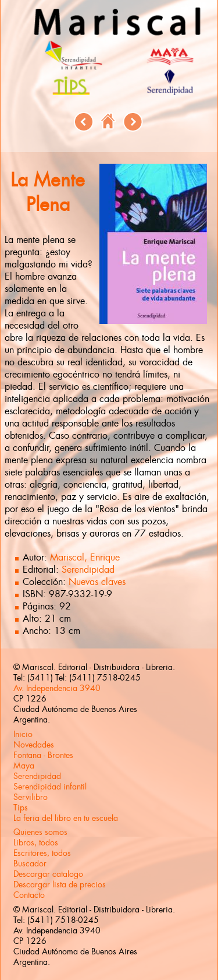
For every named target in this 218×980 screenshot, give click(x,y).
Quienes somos (40, 832)
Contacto (29, 895)
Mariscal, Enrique (85, 557)
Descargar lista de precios (60, 884)
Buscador (30, 863)
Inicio (23, 734)
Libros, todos (36, 842)
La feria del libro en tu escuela (66, 818)
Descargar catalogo (48, 874)
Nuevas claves (97, 582)
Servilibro (31, 797)
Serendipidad (88, 570)
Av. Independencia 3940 (57, 688)
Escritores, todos (42, 853)
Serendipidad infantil (50, 787)
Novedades (34, 745)
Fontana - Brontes (43, 755)
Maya (24, 766)
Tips (21, 808)
